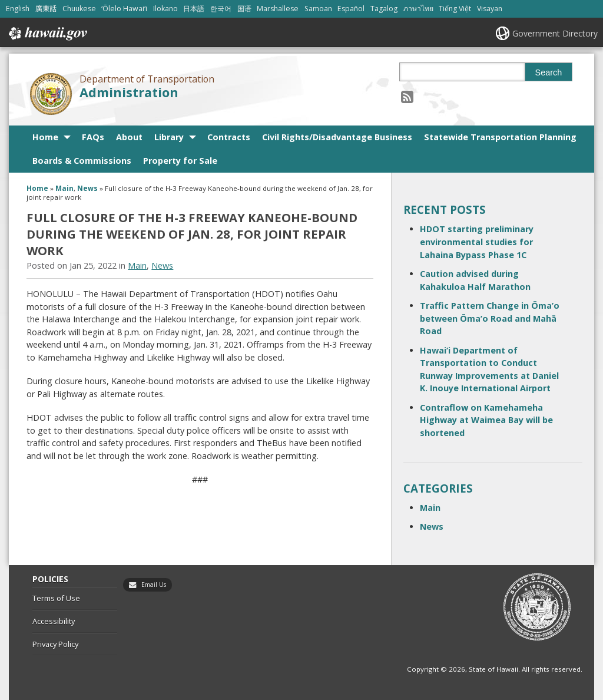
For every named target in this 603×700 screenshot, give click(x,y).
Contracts (229, 137)
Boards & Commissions (82, 161)
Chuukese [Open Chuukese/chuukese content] (79, 9)
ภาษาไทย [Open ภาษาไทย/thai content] (418, 9)
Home (45, 137)
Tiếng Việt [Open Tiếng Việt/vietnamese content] (455, 9)
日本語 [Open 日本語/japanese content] (194, 9)
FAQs (93, 137)
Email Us (154, 585)
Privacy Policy (55, 644)
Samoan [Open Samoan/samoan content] (318, 9)
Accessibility (54, 621)
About (129, 137)
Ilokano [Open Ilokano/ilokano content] (165, 9)
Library (169, 137)
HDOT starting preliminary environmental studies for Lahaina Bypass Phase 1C (477, 242)
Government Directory (555, 33)
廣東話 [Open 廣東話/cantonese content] (46, 9)
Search (549, 72)
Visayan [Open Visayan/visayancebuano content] (490, 9)
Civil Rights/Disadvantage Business (337, 137)
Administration (129, 92)
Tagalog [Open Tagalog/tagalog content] (384, 9)
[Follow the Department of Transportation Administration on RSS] (407, 96)
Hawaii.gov (47, 34)
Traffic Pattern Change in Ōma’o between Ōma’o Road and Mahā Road (490, 318)
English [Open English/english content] (18, 9)
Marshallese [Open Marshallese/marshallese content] (278, 9)
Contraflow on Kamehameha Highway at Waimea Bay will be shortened (486, 420)
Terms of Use (56, 598)
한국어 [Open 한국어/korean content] (221, 9)
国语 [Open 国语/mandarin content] (244, 9)
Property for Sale (180, 161)
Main (64, 188)
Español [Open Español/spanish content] (351, 9)
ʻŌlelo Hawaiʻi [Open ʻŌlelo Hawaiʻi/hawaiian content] (124, 9)
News (87, 188)
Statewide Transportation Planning (500, 137)
